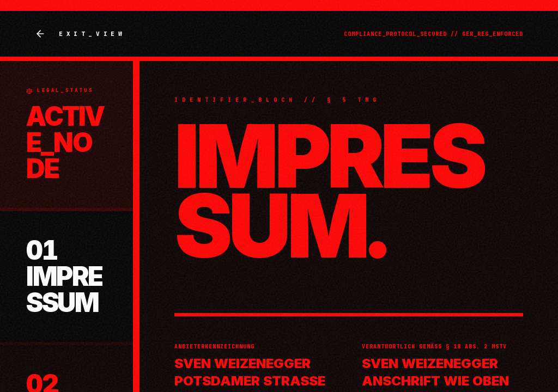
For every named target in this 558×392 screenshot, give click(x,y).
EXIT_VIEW (80, 34)
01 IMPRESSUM (64, 276)
